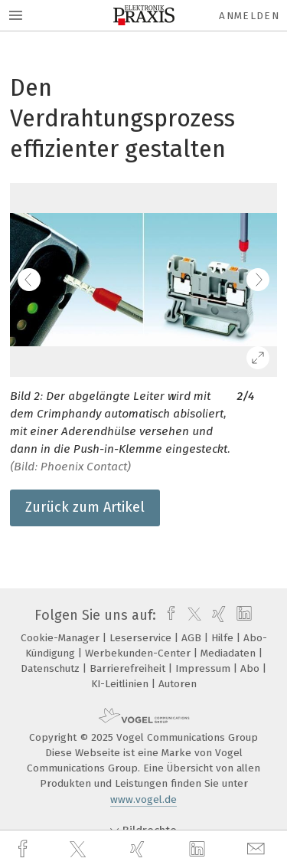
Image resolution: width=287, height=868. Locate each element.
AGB (193, 638)
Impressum (204, 668)
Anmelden (249, 16)
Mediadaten (230, 653)
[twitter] (80, 850)
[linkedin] (199, 850)
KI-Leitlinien (121, 684)
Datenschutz (52, 668)
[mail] (258, 849)
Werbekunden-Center (139, 653)
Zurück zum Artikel (85, 507)
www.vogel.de (143, 799)
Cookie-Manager (62, 638)
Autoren (178, 684)
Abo (251, 668)
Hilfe (224, 638)
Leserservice (142, 638)
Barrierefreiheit (129, 668)
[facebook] (24, 849)
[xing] (139, 849)
